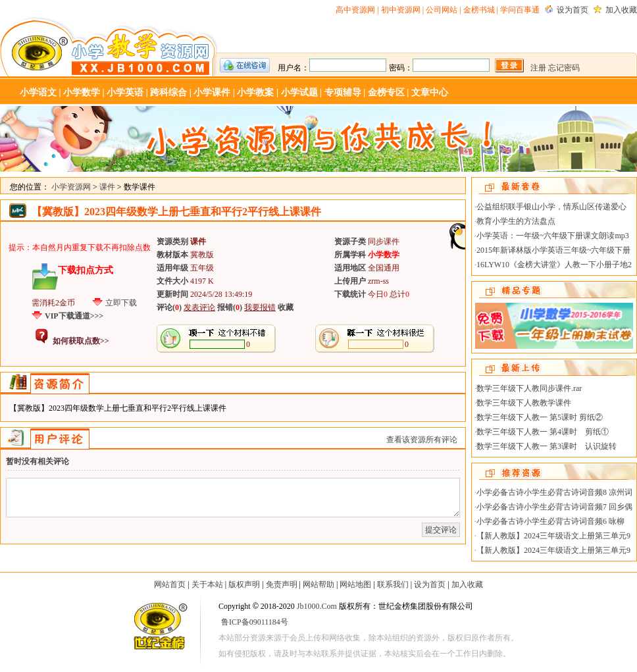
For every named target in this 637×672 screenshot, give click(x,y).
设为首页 (573, 10)
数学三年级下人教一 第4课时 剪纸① (543, 432)
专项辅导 (343, 92)
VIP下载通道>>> (74, 316)
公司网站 (442, 10)
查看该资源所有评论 (422, 440)
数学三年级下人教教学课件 (524, 403)
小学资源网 (109, 47)
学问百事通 (520, 10)
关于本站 (207, 584)
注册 (538, 68)
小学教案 (255, 92)
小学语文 (38, 92)
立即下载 (121, 303)
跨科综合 (168, 92)
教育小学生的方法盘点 (516, 221)
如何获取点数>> (81, 341)
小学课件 (212, 92)
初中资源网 (401, 10)
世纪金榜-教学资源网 (159, 629)
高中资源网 (355, 10)
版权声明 (244, 584)
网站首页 (170, 584)
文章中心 (430, 92)
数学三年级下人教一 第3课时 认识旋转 (547, 446)
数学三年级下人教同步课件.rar (529, 388)
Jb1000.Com (317, 606)
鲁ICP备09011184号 (255, 622)
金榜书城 (479, 10)
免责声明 (282, 584)
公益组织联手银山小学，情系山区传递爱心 (551, 207)
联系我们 (393, 584)
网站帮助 (318, 584)
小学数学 (82, 92)
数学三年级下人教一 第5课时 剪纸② (540, 417)
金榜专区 (386, 92)
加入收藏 (621, 10)
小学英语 (125, 92)
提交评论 (441, 530)
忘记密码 (564, 68)
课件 (107, 187)
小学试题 (299, 92)
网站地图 (355, 584)
